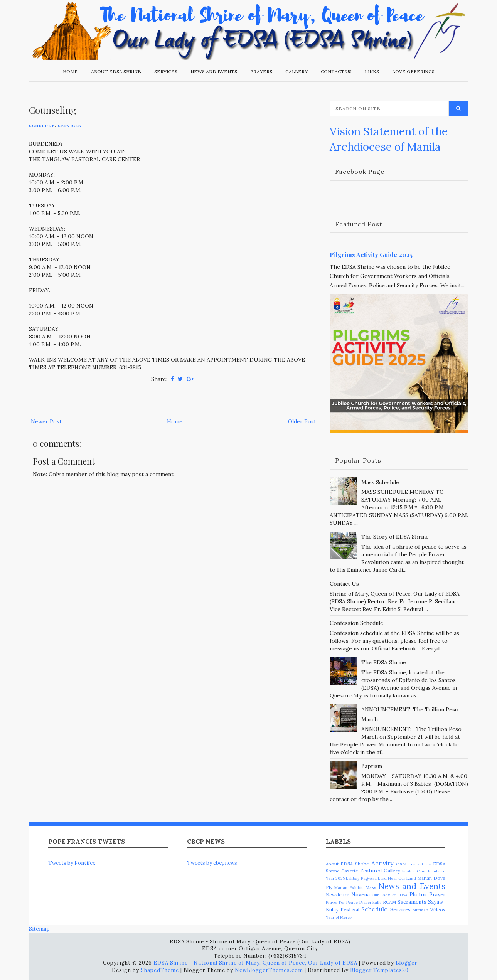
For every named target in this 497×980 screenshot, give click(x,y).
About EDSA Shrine (116, 72)
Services (166, 72)
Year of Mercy (339, 917)
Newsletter (338, 895)
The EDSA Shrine (384, 662)
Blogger (406, 963)
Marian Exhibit (349, 888)
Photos (418, 895)
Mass (371, 887)
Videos (438, 910)
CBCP (401, 864)
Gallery (297, 72)
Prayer (437, 895)
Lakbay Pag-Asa (361, 878)
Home (70, 72)
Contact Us (336, 72)
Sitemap (420, 910)
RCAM (389, 902)
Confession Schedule (356, 623)
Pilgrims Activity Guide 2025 (371, 255)
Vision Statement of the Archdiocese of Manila (389, 139)
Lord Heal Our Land (397, 878)
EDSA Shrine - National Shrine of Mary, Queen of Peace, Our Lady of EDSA (255, 963)
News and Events (214, 72)
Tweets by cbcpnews (212, 863)
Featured (371, 871)
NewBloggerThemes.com (269, 970)
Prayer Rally (371, 902)
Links (372, 72)
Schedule (42, 126)
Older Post (302, 421)
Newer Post (46, 421)
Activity (382, 863)
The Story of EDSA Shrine (395, 537)
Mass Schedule (380, 482)
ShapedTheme (160, 970)
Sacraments (412, 902)
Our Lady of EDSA (390, 895)
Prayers (261, 72)
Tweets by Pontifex (72, 863)
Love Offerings (413, 72)
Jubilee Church (416, 871)
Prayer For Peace (342, 902)
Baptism (372, 766)
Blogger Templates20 (379, 970)
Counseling (53, 110)
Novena (361, 895)
